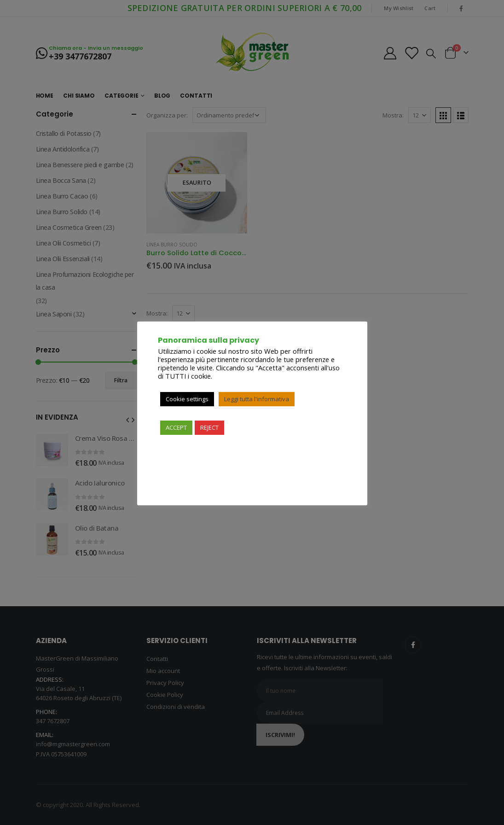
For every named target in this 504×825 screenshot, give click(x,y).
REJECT (209, 427)
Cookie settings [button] (187, 399)
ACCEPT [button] (176, 427)
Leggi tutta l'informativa (257, 399)
